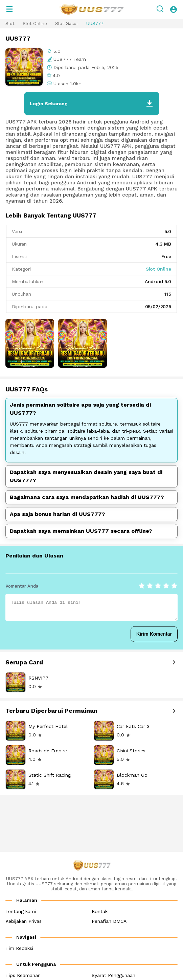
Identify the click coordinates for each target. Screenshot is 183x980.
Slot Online (35, 24)
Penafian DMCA (109, 921)
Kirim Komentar (154, 634)
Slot (10, 24)
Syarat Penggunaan (113, 975)
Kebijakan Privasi (24, 921)
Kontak (100, 911)
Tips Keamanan (23, 975)
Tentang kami (21, 911)
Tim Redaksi (19, 948)
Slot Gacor (67, 24)
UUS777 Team (70, 59)
